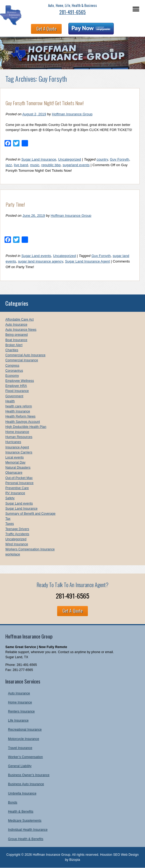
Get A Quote (46, 29)
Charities (12, 350)
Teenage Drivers (17, 529)
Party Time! (15, 204)
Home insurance (17, 432)
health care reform (19, 406)
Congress (12, 366)
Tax (8, 519)
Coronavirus (14, 371)
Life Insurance (18, 720)
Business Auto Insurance (26, 784)
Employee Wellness (20, 381)
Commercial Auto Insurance (25, 355)
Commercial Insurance (22, 360)
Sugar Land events (36, 256)
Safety (10, 498)
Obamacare (14, 473)
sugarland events (76, 165)
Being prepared (17, 335)
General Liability (20, 766)
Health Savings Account (23, 422)
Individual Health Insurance (28, 830)
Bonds (13, 803)
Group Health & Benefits (26, 839)
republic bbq (51, 165)
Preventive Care (17, 488)
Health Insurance (18, 411)
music (35, 165)
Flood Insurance (17, 391)
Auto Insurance (16, 325)
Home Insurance (20, 702)
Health (10, 401)
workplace (13, 554)
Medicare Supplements (25, 821)
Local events (15, 457)
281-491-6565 (72, 12)
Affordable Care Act (19, 320)
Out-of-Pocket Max (19, 478)
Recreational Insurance (25, 730)
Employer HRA (16, 386)
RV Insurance (15, 493)
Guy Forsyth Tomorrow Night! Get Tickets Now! (45, 103)
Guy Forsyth (120, 159)
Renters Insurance (21, 711)
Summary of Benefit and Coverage (30, 514)
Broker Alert (14, 345)
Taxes (10, 524)
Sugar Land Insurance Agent (87, 261)
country (102, 159)
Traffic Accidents (17, 534)
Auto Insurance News (21, 330)
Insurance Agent (17, 447)
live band (21, 165)
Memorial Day (15, 462)
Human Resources (19, 437)
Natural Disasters (18, 468)
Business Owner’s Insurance (29, 775)
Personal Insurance (19, 483)
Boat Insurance (16, 340)
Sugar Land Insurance (39, 159)
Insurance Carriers (19, 452)
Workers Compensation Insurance (30, 549)
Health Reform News (20, 416)
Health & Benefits (21, 812)
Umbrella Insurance (22, 793)
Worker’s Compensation (26, 757)
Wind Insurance (17, 544)
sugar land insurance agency (41, 261)
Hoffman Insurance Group (72, 114)
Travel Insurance (20, 748)
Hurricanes (13, 442)
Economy (12, 376)
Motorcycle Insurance (23, 739)
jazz (9, 165)
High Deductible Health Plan (26, 427)
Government (14, 396)
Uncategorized (70, 159)
